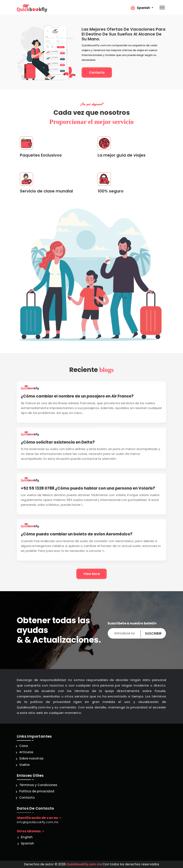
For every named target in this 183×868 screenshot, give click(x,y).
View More (92, 574)
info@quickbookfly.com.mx (38, 822)
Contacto (97, 73)
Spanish (28, 843)
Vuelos (24, 765)
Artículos (26, 752)
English (27, 837)
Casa (24, 746)
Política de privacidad (37, 791)
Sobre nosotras (31, 758)
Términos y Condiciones (38, 785)
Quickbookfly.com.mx (84, 864)
